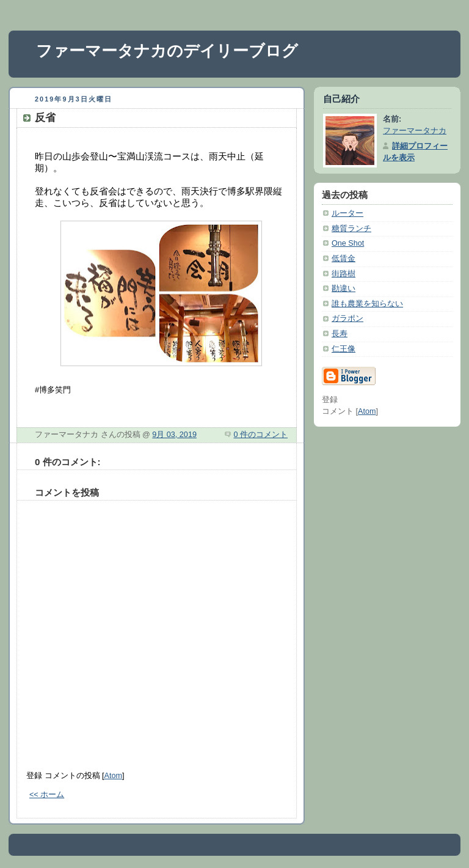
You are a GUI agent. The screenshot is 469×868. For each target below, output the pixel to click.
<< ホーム (47, 795)
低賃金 (344, 259)
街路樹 (344, 274)
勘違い (344, 289)
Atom (113, 776)
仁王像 (344, 349)
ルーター (347, 213)
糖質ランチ (351, 229)
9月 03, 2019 (174, 435)
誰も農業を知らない (367, 304)
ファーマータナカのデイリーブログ (167, 51)
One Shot (348, 243)
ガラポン (347, 318)
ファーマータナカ (415, 131)
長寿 (340, 334)
